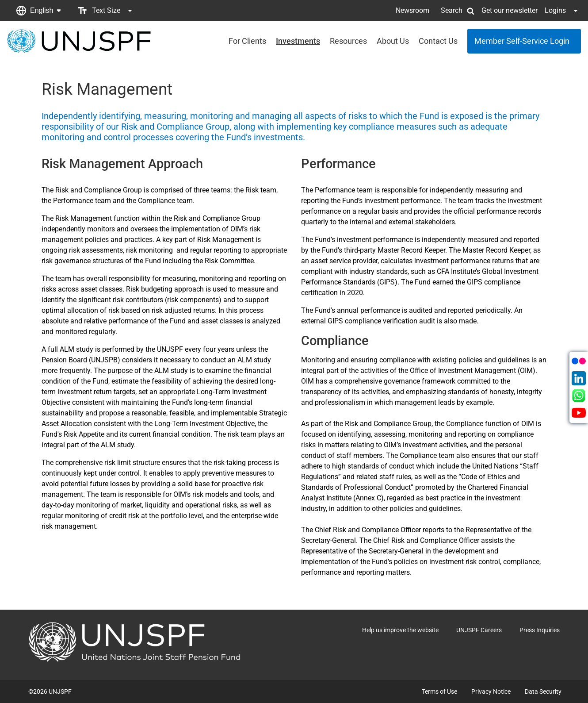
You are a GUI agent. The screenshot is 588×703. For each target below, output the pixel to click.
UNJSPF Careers (479, 630)
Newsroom (412, 10)
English (42, 10)
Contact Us (438, 41)
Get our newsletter (510, 10)
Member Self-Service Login (522, 41)
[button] (38, 11)
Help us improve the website (400, 630)
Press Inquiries (540, 630)
